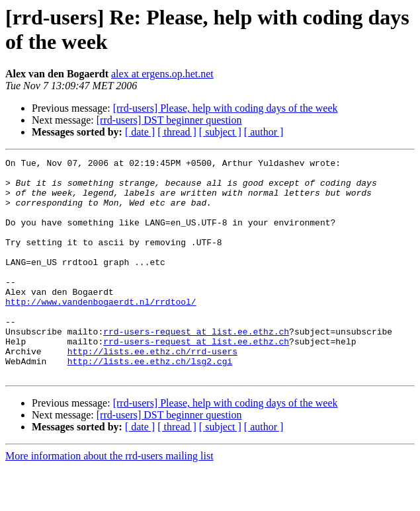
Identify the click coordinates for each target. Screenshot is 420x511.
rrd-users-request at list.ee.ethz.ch (196, 367)
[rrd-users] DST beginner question (169, 120)
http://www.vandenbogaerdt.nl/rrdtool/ (101, 331)
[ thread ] (177, 132)
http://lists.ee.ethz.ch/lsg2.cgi (150, 403)
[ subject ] (220, 132)
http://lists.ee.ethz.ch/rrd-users (152, 391)
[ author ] (264, 132)
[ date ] (140, 132)
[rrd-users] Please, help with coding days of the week (226, 108)
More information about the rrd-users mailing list (109, 499)
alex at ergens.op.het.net (162, 74)
